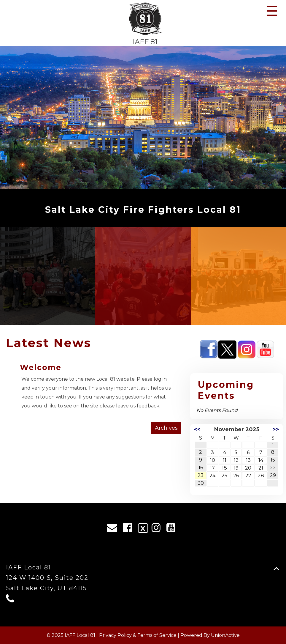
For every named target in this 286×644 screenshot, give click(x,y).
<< (197, 429)
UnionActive (225, 635)
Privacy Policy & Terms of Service (138, 635)
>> (276, 429)
